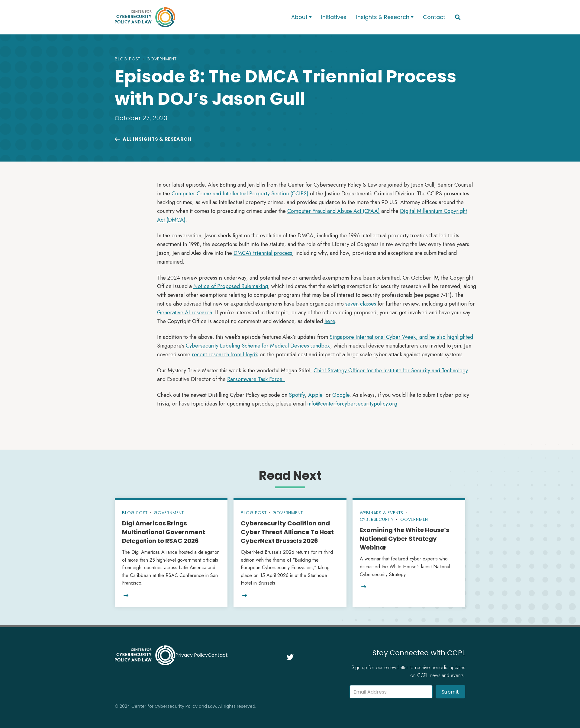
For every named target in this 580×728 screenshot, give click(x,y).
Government (162, 59)
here (330, 321)
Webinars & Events (382, 513)
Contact (434, 17)
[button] (301, 17)
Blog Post (128, 59)
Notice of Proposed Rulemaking (231, 286)
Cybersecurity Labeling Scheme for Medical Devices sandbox (258, 346)
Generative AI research (185, 313)
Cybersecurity (377, 519)
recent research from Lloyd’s (225, 354)
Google (341, 395)
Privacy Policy (192, 655)
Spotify (297, 395)
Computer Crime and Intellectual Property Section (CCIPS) (240, 194)
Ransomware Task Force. (256, 379)
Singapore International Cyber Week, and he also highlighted (401, 337)
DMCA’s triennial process (263, 253)
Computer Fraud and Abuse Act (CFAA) (333, 211)
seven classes (361, 304)
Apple (315, 395)
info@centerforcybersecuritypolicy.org (352, 404)
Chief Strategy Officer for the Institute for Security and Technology (391, 370)
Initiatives (334, 17)
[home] (195, 17)
